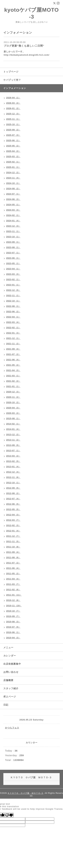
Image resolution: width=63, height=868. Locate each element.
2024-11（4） (13, 178)
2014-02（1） (13, 424)
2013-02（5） (13, 461)
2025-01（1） (13, 167)
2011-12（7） (13, 536)
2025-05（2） (13, 146)
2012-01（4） (13, 531)
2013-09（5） (13, 445)
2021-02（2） (13, 381)
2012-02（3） (13, 525)
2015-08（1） (13, 419)
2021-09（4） (13, 349)
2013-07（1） (13, 451)
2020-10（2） (13, 403)
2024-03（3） (13, 210)
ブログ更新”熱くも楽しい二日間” (24, 46)
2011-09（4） (13, 552)
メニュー (8, 647)
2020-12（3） (13, 392)
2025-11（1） (13, 119)
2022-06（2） (13, 312)
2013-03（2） (13, 456)
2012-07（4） (13, 499)
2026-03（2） (13, 103)
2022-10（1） (13, 301)
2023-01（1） (13, 285)
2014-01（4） (13, 429)
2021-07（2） (13, 354)
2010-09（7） (13, 616)
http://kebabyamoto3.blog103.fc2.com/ (27, 55)
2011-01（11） (14, 595)
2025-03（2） (13, 157)
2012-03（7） (13, 520)
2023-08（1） (13, 247)
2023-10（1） (13, 237)
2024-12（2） (13, 173)
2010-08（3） (13, 622)
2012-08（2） (13, 493)
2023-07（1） (13, 253)
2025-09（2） (13, 130)
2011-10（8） (13, 547)
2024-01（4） (13, 221)
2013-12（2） (13, 435)
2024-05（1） (13, 205)
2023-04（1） (13, 269)
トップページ (11, 72)
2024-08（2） (13, 189)
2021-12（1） (13, 338)
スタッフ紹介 (11, 688)
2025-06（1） (13, 141)
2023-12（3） (13, 226)
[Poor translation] (9, 815)
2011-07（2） (13, 563)
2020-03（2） (13, 413)
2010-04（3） (13, 638)
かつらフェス (12, 728)
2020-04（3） (13, 408)
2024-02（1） (13, 215)
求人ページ (10, 697)
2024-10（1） (13, 183)
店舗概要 (8, 680)
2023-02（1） (13, 280)
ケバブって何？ (12, 80)
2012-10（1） (13, 483)
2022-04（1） (13, 317)
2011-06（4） (13, 568)
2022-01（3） (13, 333)
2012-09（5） (13, 488)
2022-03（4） (13, 322)
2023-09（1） (13, 242)
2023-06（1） (13, 258)
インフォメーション (15, 88)
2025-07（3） (13, 135)
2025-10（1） (13, 124)
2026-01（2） (13, 108)
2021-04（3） (13, 370)
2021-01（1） (13, 386)
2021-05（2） (13, 365)
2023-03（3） (13, 274)
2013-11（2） (13, 440)
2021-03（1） (13, 376)
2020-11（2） (13, 397)
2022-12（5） (13, 290)
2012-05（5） (13, 509)
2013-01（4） (13, 467)
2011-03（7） (13, 584)
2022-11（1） (13, 296)
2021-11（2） (13, 344)
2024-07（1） (13, 194)
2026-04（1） (13, 98)
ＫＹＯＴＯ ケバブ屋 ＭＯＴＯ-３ (25, 793)
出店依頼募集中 (12, 664)
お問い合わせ (11, 672)
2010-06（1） (13, 632)
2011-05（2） (13, 574)
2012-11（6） (13, 477)
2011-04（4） (13, 579)
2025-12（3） (13, 114)
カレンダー (10, 656)
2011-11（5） (13, 542)
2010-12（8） (13, 600)
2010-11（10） (14, 606)
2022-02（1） (13, 328)
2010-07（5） (13, 627)
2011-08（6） (13, 558)
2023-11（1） (13, 231)
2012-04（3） (13, 515)
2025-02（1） (13, 162)
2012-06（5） (13, 504)
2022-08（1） (13, 306)
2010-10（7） (13, 611)
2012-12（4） (13, 472)
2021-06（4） (13, 360)
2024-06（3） (13, 199)
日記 (6, 705)
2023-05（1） (13, 263)
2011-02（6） (13, 590)
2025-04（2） (13, 151)
